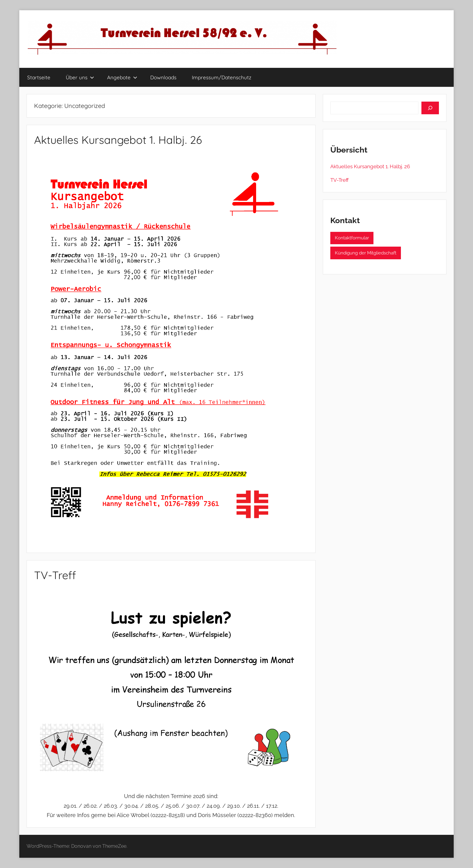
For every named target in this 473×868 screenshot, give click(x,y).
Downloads (163, 77)
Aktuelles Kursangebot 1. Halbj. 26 (118, 140)
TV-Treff (55, 575)
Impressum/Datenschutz (222, 77)
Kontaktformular (352, 238)
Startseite (39, 77)
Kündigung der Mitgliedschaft (366, 253)
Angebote (122, 77)
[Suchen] (430, 108)
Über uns (80, 77)
